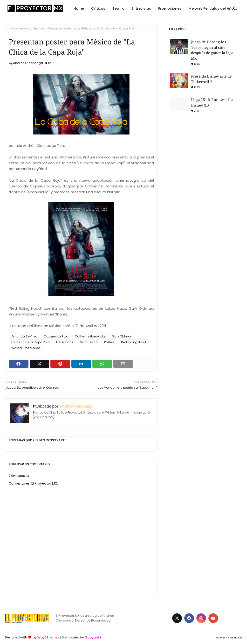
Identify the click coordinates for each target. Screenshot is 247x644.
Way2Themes (48, 637)
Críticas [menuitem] (98, 8)
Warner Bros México (26, 348)
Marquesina (89, 342)
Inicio (13, 28)
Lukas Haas (65, 342)
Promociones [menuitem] (170, 8)
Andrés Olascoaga (28, 63)
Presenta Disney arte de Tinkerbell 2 (211, 79)
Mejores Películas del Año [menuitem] (211, 8)
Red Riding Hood (134, 342)
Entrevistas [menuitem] (141, 8)
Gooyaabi (93, 637)
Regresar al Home (229, 637)
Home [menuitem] (79, 8)
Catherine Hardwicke (90, 336)
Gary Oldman (122, 336)
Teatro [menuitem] (118, 8)
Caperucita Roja (56, 336)
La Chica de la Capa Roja (31, 342)
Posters (109, 342)
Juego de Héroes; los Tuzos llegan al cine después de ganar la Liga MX (212, 50)
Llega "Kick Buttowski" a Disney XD (212, 102)
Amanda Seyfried (32, 28)
